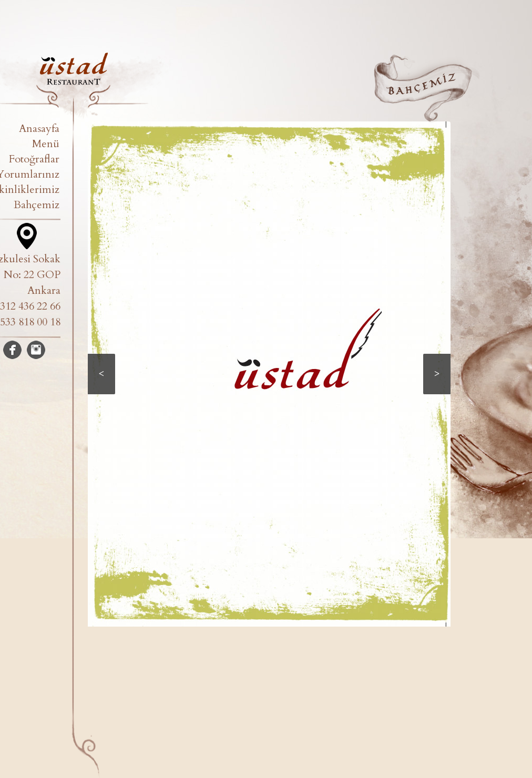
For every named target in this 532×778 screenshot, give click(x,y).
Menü (46, 144)
